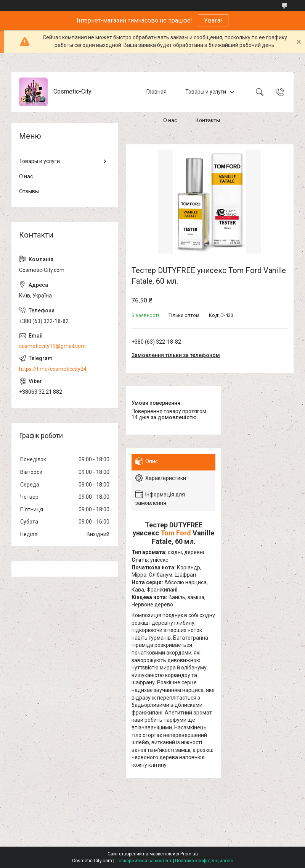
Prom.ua (189, 854)
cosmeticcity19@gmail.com (52, 346)
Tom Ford (176, 533)
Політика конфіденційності (204, 861)
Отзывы (29, 191)
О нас (170, 120)
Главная (157, 92)
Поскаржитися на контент (144, 861)
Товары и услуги (206, 92)
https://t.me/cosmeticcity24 (53, 369)
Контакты (208, 120)
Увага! (213, 20)
